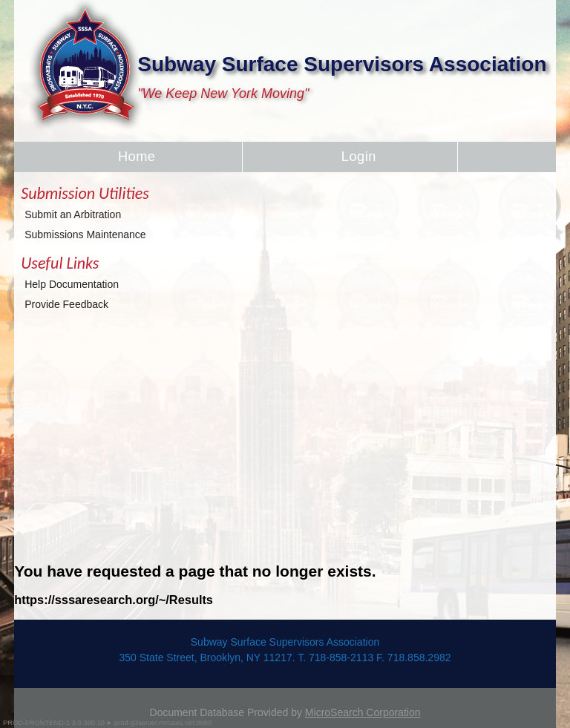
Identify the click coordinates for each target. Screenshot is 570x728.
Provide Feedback (66, 304)
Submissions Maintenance (85, 235)
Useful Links (60, 263)
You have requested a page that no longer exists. (195, 571)
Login (359, 157)
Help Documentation (72, 284)
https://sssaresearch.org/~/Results (114, 600)
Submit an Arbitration (73, 214)
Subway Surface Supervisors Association (342, 64)
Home (137, 157)
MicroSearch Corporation (363, 712)
